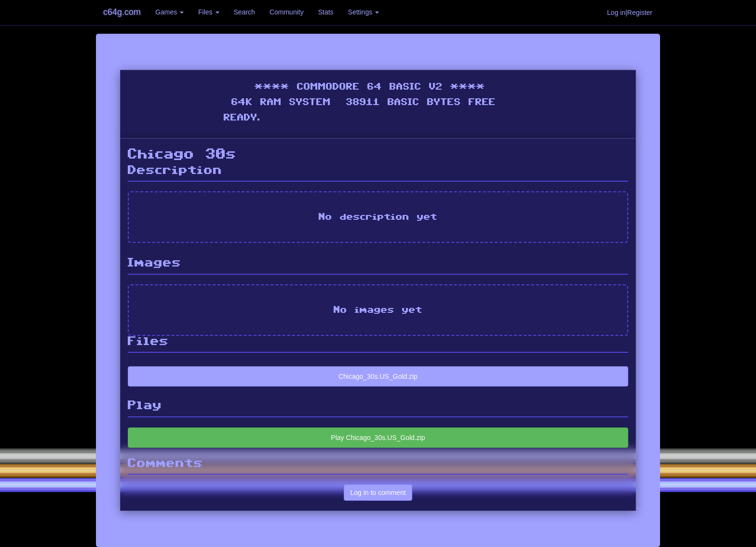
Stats (326, 12)
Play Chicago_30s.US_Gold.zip (378, 438)
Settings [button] (364, 12)
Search (244, 12)
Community (287, 12)
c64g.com (122, 12)
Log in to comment (378, 493)
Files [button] (209, 12)
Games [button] (169, 12)
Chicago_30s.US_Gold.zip (378, 376)
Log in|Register (630, 13)
